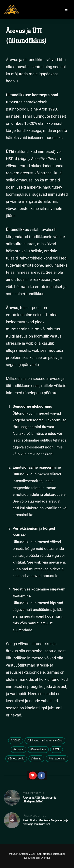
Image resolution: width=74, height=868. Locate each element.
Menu (66, 10)
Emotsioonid (17, 759)
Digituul (45, 858)
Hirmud (37, 759)
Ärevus (19, 750)
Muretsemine (58, 759)
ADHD (16, 741)
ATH (57, 750)
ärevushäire (39, 750)
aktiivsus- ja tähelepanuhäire (46, 741)
